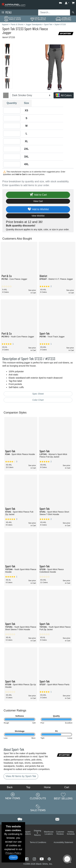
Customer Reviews (60, 833)
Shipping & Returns (37, 833)
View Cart (38, 201)
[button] (60, 2)
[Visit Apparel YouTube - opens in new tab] (42, 859)
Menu (6, 12)
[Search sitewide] (54, 12)
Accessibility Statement (63, 842)
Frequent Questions (27, 833)
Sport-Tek (9, 29)
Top (28, 787)
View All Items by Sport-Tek (21, 776)
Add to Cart (38, 195)
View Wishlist (38, 216)
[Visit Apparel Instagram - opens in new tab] (35, 859)
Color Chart (38, 400)
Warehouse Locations (49, 833)
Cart (67, 787)
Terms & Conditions (38, 842)
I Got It (13, 857)
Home (47, 787)
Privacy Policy (13, 853)
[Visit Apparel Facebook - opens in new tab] (27, 859)
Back (10, 787)
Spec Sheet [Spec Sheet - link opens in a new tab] (38, 394)
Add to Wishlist (38, 209)
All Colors (64, 96)
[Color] (31, 95)
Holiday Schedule (71, 833)
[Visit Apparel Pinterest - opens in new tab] (49, 859)
